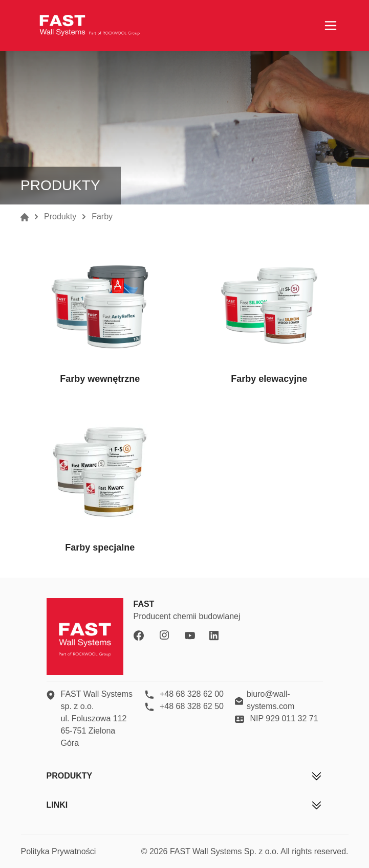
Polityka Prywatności (59, 851)
